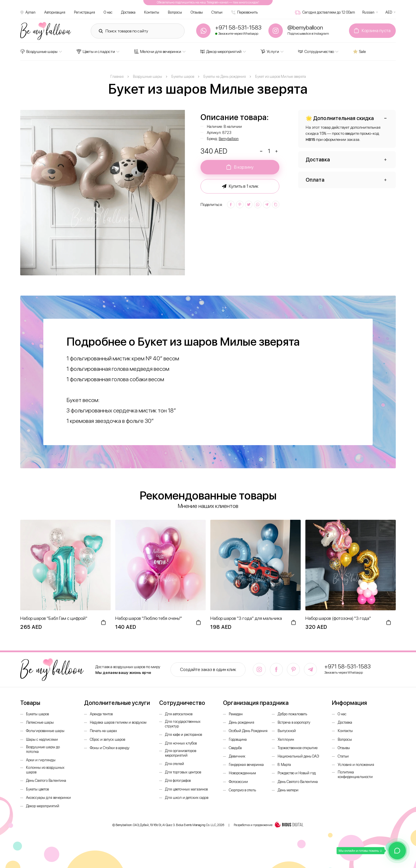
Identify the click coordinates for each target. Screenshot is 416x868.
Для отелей (174, 764)
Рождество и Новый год (297, 773)
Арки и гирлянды (41, 760)
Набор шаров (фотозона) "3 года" (338, 618)
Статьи (217, 12)
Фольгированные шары (45, 731)
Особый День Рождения (248, 731)
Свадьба (235, 748)
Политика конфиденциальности (355, 774)
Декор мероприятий (221, 51)
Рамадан (236, 714)
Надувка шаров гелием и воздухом (118, 722)
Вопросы (175, 12)
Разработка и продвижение (269, 825)
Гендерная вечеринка (246, 765)
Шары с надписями (42, 739)
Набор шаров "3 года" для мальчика (246, 618)
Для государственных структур (183, 724)
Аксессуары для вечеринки (48, 798)
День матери (288, 790)
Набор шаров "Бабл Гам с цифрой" (54, 618)
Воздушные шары (39, 51)
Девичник (237, 756)
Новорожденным (242, 773)
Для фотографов (178, 781)
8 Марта (284, 765)
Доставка (128, 12)
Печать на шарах (103, 731)
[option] (103, 193)
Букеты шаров (37, 714)
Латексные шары (40, 722)
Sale (359, 51)
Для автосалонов (179, 714)
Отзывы (197, 12)
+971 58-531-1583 (348, 666)
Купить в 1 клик (240, 186)
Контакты (152, 12)
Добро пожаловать (292, 714)
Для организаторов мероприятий (181, 753)
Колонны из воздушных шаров (45, 770)
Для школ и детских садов (187, 798)
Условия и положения (356, 765)
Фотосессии (238, 782)
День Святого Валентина (46, 781)
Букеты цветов (37, 789)
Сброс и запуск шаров (107, 739)
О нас (108, 12)
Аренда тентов (101, 714)
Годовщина (238, 739)
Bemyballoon (229, 139)
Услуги (270, 51)
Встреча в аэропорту (294, 722)
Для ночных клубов (181, 743)
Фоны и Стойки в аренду (110, 748)
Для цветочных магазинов (186, 789)
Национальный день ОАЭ (298, 756)
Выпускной (287, 731)
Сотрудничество (316, 51)
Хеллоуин (286, 739)
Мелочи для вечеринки (158, 51)
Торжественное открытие (298, 748)
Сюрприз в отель (242, 790)
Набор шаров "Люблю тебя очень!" (149, 618)
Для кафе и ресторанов (183, 735)
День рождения (242, 722)
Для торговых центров (183, 772)
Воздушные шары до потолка (43, 749)
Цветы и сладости (96, 51)
